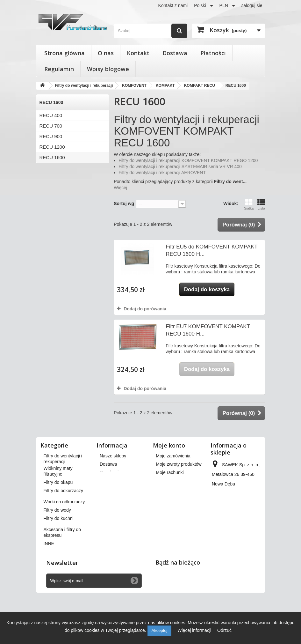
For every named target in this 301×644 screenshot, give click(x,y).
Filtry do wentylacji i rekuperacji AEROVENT (162, 173)
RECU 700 (51, 126)
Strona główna (64, 53)
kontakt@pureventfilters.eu (238, 546)
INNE (49, 576)
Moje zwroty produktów (179, 464)
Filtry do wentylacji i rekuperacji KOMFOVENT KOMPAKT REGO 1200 (188, 160)
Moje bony (166, 503)
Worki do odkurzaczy (64, 534)
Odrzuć (224, 630)
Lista (261, 204)
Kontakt (138, 53)
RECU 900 (51, 136)
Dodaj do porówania (145, 309)
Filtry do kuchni (59, 551)
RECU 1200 (52, 147)
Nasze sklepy (113, 456)
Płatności (213, 53)
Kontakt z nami (173, 5)
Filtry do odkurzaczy (63, 523)
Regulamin (59, 69)
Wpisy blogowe (108, 69)
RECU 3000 (52, 168)
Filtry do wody (57, 543)
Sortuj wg (124, 204)
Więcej (120, 188)
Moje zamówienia (173, 456)
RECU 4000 (52, 189)
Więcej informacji (195, 630)
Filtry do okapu (58, 515)
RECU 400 (51, 115)
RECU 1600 (52, 157)
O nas (106, 53)
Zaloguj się (252, 5)
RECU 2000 (52, 178)
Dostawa (175, 53)
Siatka (249, 204)
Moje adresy (168, 481)
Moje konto (169, 445)
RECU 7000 (52, 210)
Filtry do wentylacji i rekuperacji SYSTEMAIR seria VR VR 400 (180, 167)
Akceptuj (160, 630)
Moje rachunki (170, 472)
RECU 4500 (52, 200)
